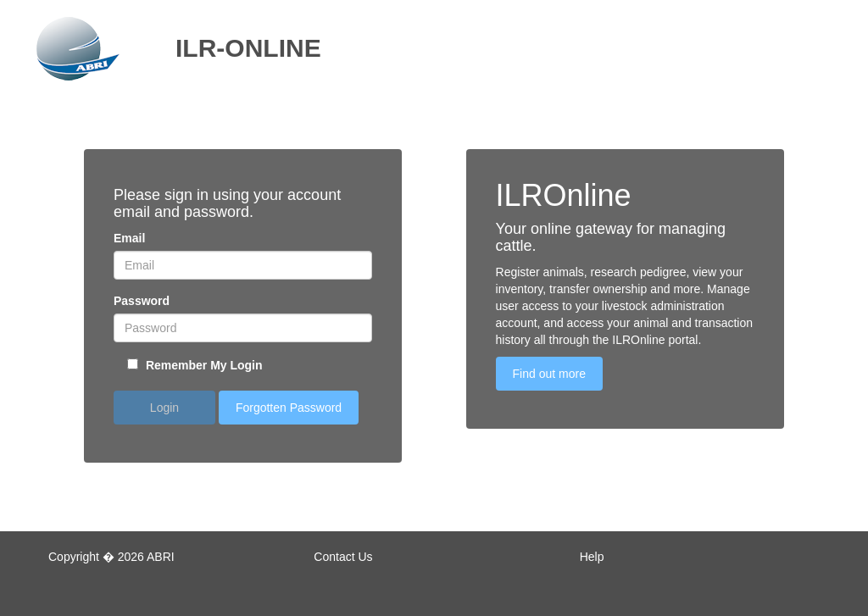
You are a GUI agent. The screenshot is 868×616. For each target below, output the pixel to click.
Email (129, 238)
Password (142, 301)
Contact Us (343, 557)
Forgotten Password (289, 408)
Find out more (549, 374)
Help (592, 557)
